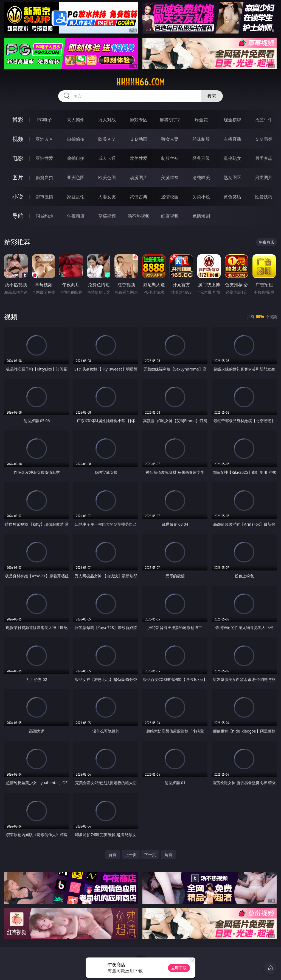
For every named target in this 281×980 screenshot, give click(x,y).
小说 (18, 197)
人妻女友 (107, 197)
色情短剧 (201, 216)
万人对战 (107, 120)
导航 (18, 216)
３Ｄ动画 (139, 139)
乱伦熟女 (232, 158)
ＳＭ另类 (264, 139)
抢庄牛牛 (264, 120)
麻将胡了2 (170, 120)
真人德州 (76, 120)
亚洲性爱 (44, 158)
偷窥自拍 (44, 177)
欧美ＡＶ (107, 139)
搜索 (212, 96)
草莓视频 (107, 216)
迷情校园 (170, 197)
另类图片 (264, 177)
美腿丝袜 (170, 177)
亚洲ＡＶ (44, 139)
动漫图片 (139, 177)
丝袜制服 (201, 139)
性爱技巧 (264, 197)
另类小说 (201, 197)
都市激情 (44, 197)
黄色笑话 (232, 197)
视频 (18, 139)
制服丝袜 (170, 158)
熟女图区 (232, 177)
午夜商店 (76, 216)
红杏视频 (170, 216)
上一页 (131, 855)
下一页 (150, 855)
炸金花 (201, 120)
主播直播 (232, 139)
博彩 (18, 120)
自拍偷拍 (76, 139)
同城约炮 (44, 216)
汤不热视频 (139, 216)
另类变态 (264, 158)
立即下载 (179, 968)
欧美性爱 (139, 158)
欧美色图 (107, 177)
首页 (113, 855)
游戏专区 (139, 120)
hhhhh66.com (140, 82)
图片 (18, 177)
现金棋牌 (232, 120)
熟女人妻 (170, 139)
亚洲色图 (76, 177)
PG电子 (44, 120)
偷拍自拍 (76, 158)
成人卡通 (107, 158)
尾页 (168, 855)
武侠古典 (139, 197)
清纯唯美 (201, 177)
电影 (18, 158)
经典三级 (201, 158)
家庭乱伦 (76, 197)
